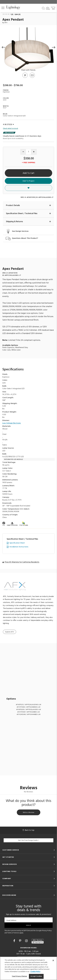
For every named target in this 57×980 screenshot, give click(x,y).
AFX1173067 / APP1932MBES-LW (28, 712)
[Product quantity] (28, 152)
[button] (3, 8)
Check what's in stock (11, 129)
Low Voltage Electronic (12, 423)
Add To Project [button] (28, 181)
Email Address (11, 920)
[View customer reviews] (38, 941)
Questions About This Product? (25, 238)
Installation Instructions (19, 547)
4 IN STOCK (8, 125)
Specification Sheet (17, 543)
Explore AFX (10, 632)
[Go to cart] (53, 8)
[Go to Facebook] (15, 941)
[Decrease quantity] (23, 152)
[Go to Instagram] (27, 941)
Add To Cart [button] (28, 173)
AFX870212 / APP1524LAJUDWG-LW (28, 705)
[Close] (53, 960)
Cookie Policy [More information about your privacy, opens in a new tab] (35, 972)
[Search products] (43, 8)
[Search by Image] (48, 8)
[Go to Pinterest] (25, 78)
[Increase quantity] (34, 152)
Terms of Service (13, 933)
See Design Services (20, 231)
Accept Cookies (36, 976)
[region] (28, 968)
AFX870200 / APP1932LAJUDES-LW (29, 710)
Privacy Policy (47, 931)
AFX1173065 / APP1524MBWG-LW (28, 707)
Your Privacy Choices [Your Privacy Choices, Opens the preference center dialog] (19, 976)
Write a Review (29, 812)
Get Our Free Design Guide (28, 840)
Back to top (29, 830)
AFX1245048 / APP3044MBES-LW (29, 714)
